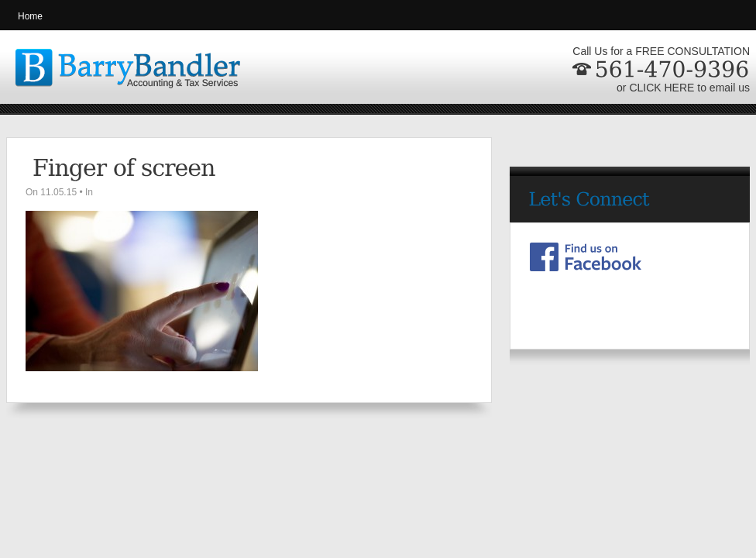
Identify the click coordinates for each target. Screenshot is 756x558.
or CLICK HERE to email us (683, 88)
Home (30, 16)
